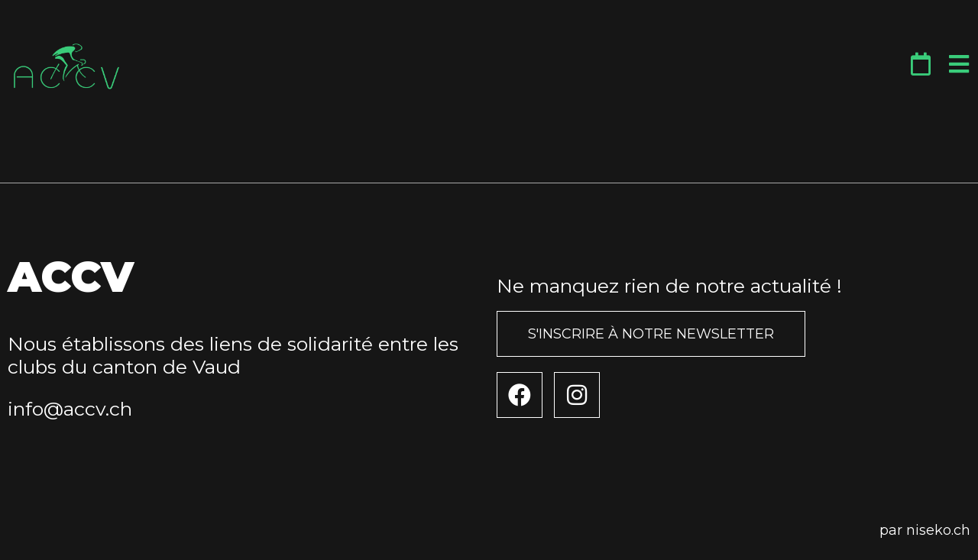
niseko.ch (938, 530)
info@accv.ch (70, 409)
